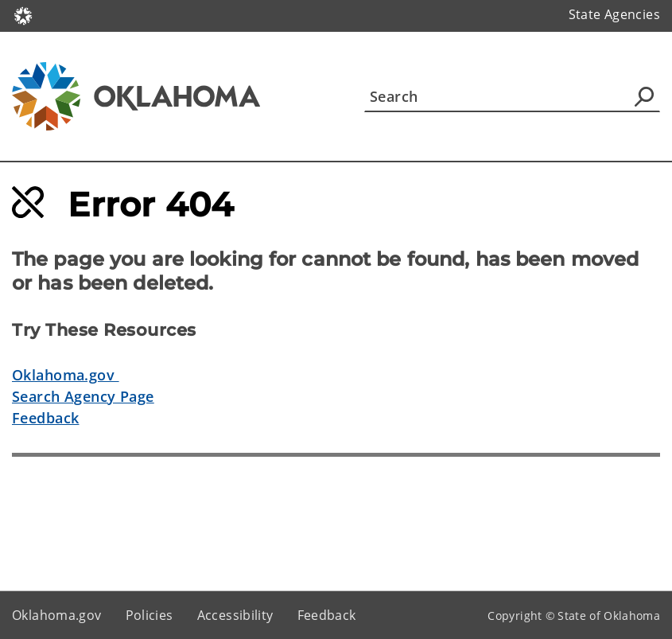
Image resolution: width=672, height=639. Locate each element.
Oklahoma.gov (66, 375)
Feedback (45, 418)
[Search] (512, 96)
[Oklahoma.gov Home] (23, 15)
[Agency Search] (644, 96)
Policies (150, 615)
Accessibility (235, 615)
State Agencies (614, 14)
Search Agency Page (83, 396)
